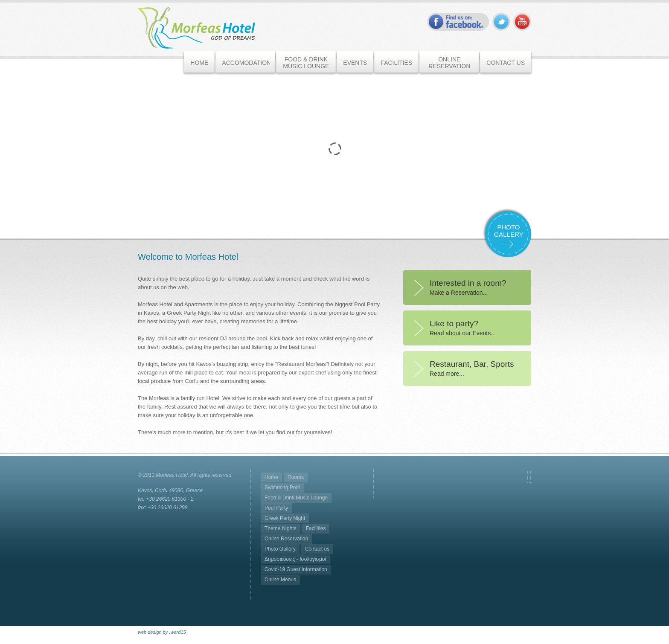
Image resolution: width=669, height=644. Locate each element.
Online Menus (280, 580)
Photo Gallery (280, 549)
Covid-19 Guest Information (296, 569)
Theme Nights (281, 528)
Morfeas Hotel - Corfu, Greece (196, 28)
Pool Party (276, 508)
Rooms (296, 477)
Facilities (316, 528)
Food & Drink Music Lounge (296, 498)
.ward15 (177, 632)
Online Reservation (286, 539)
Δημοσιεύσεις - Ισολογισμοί (295, 559)
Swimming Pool (282, 487)
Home (271, 477)
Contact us (317, 549)
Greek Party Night (285, 518)
